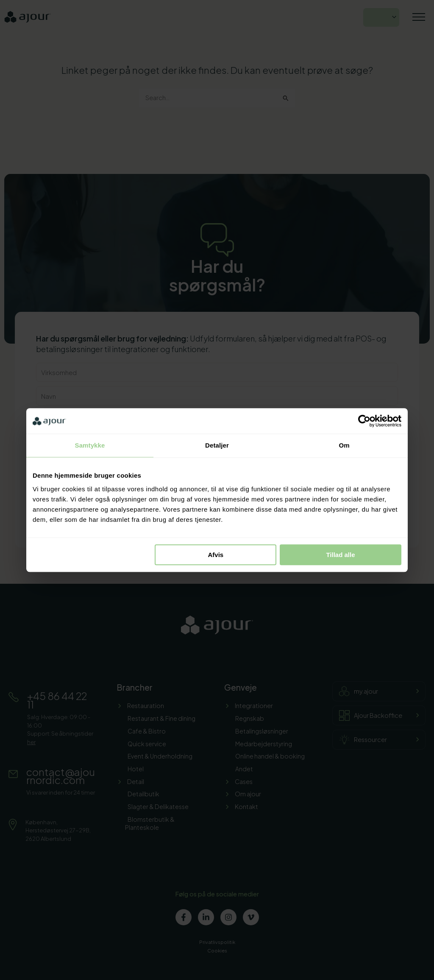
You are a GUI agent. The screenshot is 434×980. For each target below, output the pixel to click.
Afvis (216, 555)
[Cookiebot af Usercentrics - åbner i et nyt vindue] (364, 421)
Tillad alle (340, 555)
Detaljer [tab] (217, 445)
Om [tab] (344, 445)
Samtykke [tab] (90, 445)
